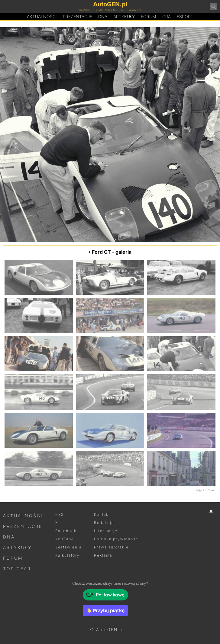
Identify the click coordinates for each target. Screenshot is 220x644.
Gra (167, 16)
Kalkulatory (68, 555)
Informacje (106, 531)
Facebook (66, 531)
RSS (60, 514)
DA (103, 17)
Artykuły (124, 16)
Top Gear (17, 569)
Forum (149, 16)
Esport (185, 16)
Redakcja (104, 523)
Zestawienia (68, 547)
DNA (9, 537)
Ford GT (101, 252)
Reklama (103, 555)
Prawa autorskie (111, 547)
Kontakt (102, 514)
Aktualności (42, 16)
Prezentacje (78, 16)
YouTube (65, 539)
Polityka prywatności (117, 539)
